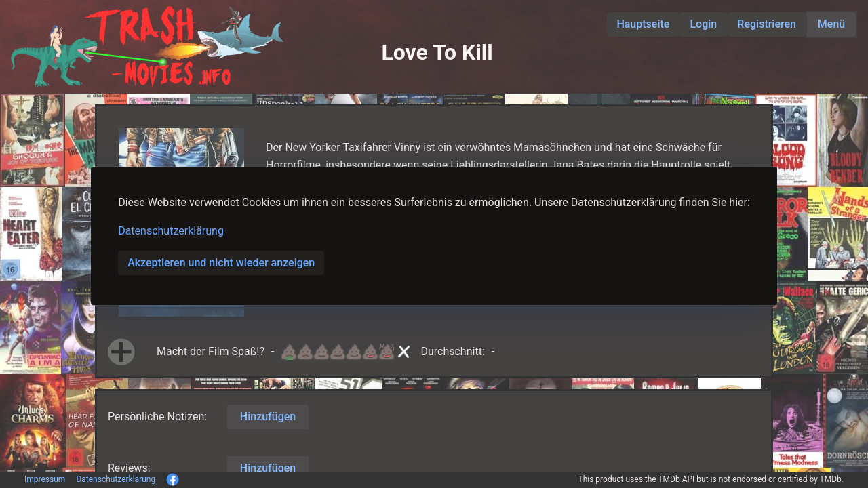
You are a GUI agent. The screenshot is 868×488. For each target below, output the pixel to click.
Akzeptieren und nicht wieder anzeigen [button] (221, 263)
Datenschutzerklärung (171, 231)
